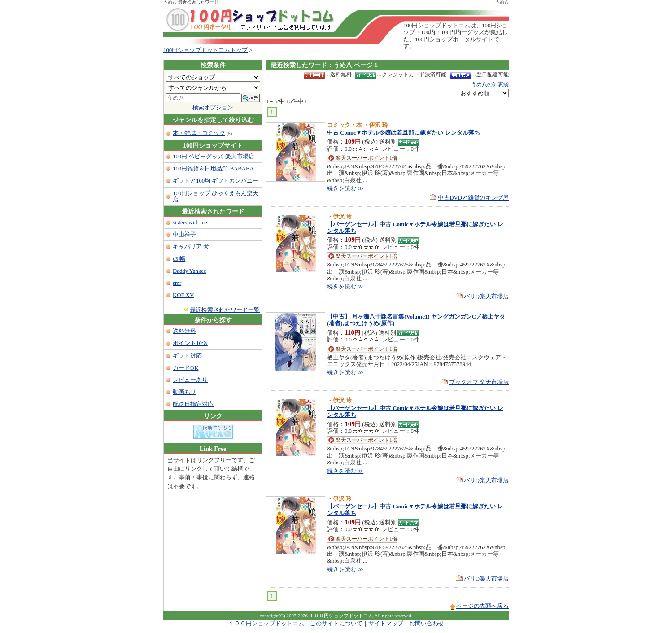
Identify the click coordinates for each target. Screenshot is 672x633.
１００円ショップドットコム (266, 624)
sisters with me (190, 223)
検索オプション (213, 108)
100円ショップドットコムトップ (205, 50)
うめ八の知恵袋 (490, 84)
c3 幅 (179, 259)
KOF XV (183, 295)
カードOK (185, 368)
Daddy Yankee (190, 271)
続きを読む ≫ (345, 188)
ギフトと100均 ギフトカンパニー (216, 181)
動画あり (184, 392)
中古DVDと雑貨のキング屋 (473, 198)
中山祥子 (184, 235)
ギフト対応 (187, 356)
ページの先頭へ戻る (482, 606)
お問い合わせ (427, 624)
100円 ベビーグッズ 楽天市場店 (214, 157)
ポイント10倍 (190, 343)
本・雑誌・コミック (199, 133)
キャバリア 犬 (191, 247)
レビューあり (190, 380)
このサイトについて (336, 624)
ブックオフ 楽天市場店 (479, 382)
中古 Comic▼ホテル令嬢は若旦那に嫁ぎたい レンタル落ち (404, 133)
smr (177, 283)
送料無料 (184, 331)
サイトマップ (386, 624)
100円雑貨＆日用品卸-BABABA (213, 169)
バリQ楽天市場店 (486, 297)
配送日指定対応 (193, 404)
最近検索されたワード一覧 (225, 310)
